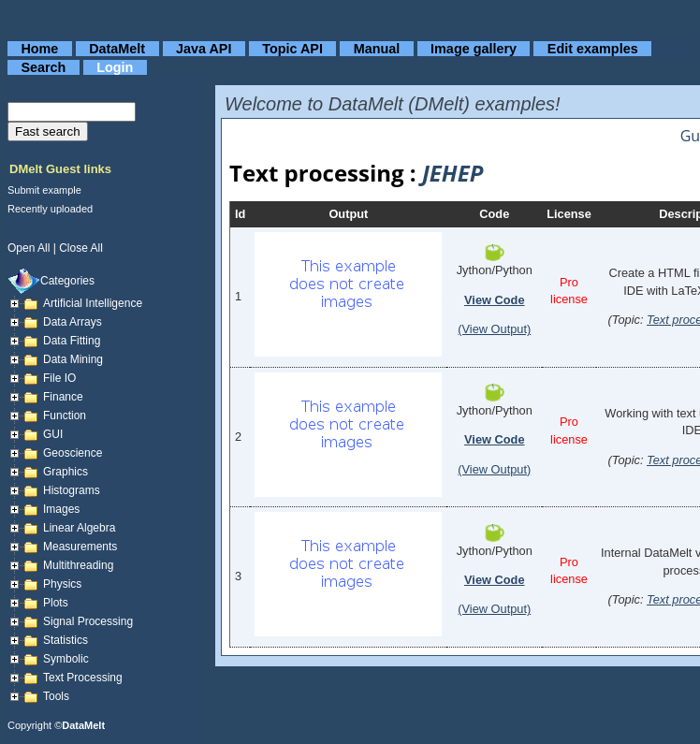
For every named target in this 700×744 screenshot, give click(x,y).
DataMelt (117, 49)
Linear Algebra (79, 528)
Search (43, 67)
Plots (56, 603)
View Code (494, 300)
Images (61, 509)
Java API (204, 49)
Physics (62, 584)
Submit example (44, 190)
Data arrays (73, 322)
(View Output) (494, 329)
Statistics (66, 640)
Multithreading (78, 565)
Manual (377, 49)
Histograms (72, 490)
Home (39, 49)
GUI (53, 434)
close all (81, 248)
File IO (59, 378)
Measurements (80, 547)
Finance (63, 397)
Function (65, 416)
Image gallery (474, 49)
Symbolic (66, 659)
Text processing (83, 678)
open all (29, 248)
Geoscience (73, 453)
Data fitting (72, 341)
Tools (56, 696)
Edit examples (593, 49)
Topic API (292, 49)
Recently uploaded (50, 209)
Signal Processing (88, 621)
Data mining (73, 359)
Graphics (66, 472)
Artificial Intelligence (93, 303)
